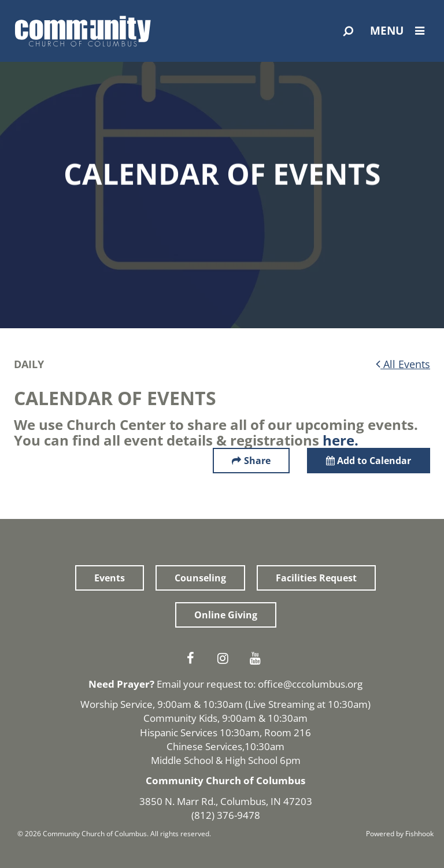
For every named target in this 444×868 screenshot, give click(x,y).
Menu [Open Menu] (400, 31)
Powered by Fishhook (400, 834)
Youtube (258, 658)
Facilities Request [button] (316, 578)
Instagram (225, 658)
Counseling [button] (200, 578)
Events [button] (110, 578)
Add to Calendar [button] (369, 461)
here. (341, 440)
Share (257, 461)
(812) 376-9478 (226, 815)
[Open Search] (348, 31)
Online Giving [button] (226, 615)
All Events (403, 364)
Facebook (193, 658)
